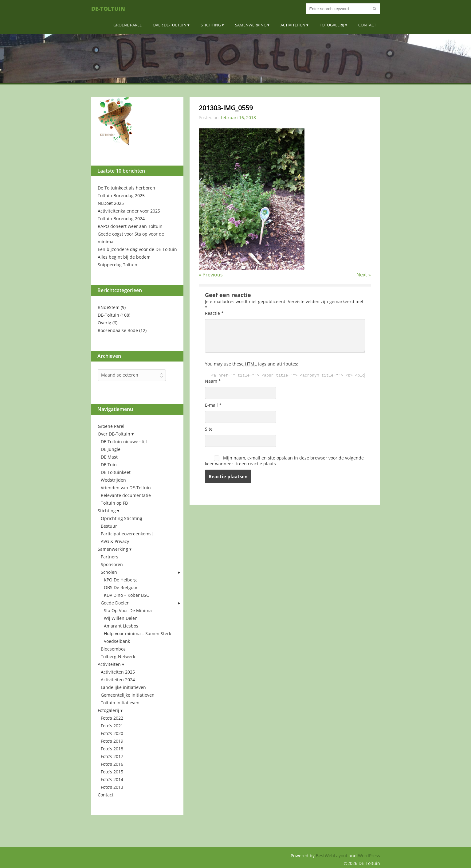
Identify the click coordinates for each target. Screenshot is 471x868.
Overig (104, 323)
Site (209, 429)
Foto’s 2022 (112, 718)
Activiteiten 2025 (118, 672)
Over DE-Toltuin (170, 25)
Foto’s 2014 (112, 779)
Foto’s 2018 (112, 749)
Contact (367, 25)
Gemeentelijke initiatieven (128, 695)
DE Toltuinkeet (116, 472)
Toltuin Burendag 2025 (121, 195)
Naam (213, 381)
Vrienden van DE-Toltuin (126, 488)
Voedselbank (117, 641)
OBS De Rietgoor (121, 587)
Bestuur (109, 526)
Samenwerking (251, 25)
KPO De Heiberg (120, 580)
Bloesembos (113, 649)
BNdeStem (109, 307)
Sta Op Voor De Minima (128, 610)
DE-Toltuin (108, 9)
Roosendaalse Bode (118, 330)
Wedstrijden (113, 480)
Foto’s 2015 (112, 772)
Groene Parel (128, 25)
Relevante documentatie (126, 495)
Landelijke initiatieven (123, 687)
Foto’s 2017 (112, 756)
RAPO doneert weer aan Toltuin (130, 226)
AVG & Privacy (115, 541)
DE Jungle (111, 449)
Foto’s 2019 (112, 741)
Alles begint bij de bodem (124, 257)
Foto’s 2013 (112, 787)
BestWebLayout (332, 856)
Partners (110, 557)
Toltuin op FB (114, 503)
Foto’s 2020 (112, 733)
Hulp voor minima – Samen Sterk (137, 633)
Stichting (211, 25)
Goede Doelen (115, 603)
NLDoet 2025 (111, 203)
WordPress (369, 856)
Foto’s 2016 (112, 764)
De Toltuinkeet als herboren (126, 188)
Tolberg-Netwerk (118, 657)
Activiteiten (293, 25)
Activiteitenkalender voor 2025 (129, 211)
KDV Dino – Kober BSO (127, 595)
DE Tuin (109, 465)
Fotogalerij (332, 25)
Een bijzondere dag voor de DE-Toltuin (137, 249)
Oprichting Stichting (122, 518)
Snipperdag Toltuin (118, 265)
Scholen (109, 572)
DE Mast (109, 457)
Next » (364, 275)
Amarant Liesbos (121, 626)
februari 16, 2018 (238, 117)
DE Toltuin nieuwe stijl (124, 442)
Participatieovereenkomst (127, 534)
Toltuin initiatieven (120, 703)
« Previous (211, 275)
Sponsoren (112, 564)
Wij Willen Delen (121, 618)
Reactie (214, 313)
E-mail (213, 405)
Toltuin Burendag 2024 (121, 219)
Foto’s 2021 (112, 726)
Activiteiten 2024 (118, 680)
